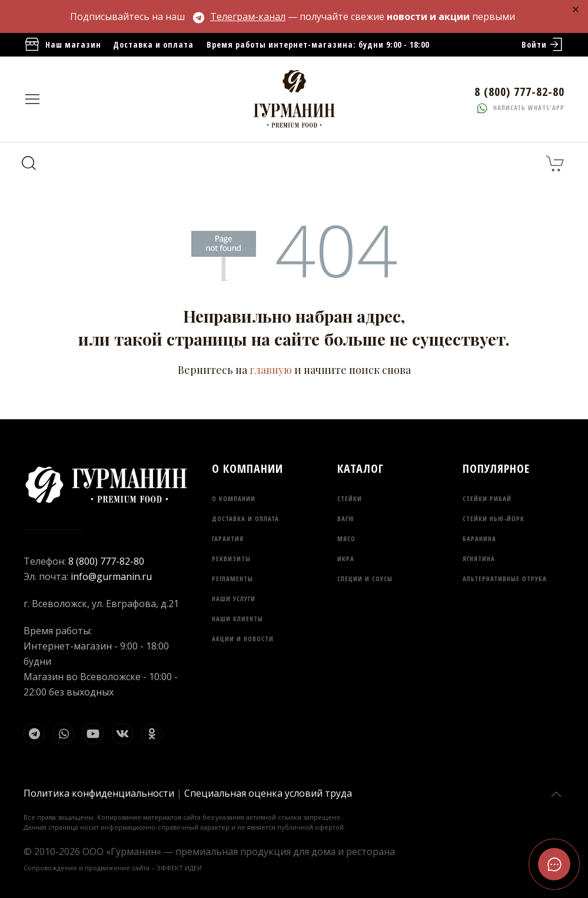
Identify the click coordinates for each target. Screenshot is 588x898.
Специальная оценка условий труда (268, 793)
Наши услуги (234, 599)
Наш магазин (62, 45)
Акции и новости (243, 639)
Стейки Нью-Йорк (494, 518)
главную (271, 370)
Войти (543, 45)
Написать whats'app (521, 107)
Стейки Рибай (487, 498)
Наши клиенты (237, 619)
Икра (346, 559)
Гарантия (228, 539)
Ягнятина (479, 559)
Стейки (350, 498)
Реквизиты (231, 559)
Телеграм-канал (239, 16)
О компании (234, 498)
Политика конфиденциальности (99, 793)
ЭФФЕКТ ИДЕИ (179, 868)
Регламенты (232, 579)
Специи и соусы (365, 579)
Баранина (479, 539)
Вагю (346, 518)
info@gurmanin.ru (111, 576)
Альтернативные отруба (505, 579)
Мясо (346, 539)
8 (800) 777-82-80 (106, 561)
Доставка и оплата (153, 44)
